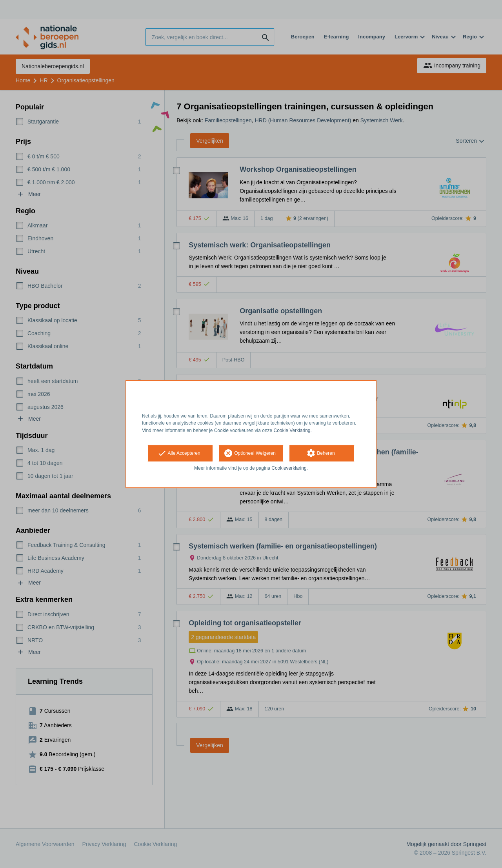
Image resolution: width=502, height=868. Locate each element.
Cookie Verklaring (292, 430)
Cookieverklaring (289, 468)
